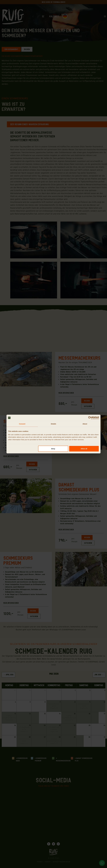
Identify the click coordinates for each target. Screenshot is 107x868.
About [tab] (85, 424)
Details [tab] (53, 424)
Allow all (84, 449)
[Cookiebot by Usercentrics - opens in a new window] (90, 418)
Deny (53, 449)
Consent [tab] (22, 424)
